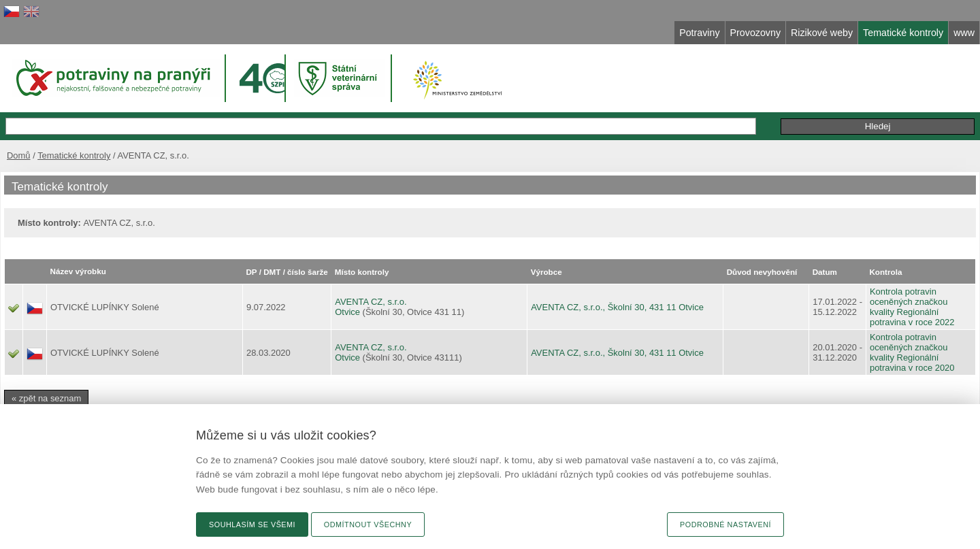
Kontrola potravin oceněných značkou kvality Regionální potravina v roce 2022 (912, 307)
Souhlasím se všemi (252, 525)
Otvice (347, 312)
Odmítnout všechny (368, 525)
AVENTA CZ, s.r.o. (371, 302)
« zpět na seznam (46, 398)
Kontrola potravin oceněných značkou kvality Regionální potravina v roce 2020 (912, 352)
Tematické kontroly (74, 155)
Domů (19, 155)
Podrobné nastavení (725, 525)
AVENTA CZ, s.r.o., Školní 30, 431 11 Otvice (617, 307)
